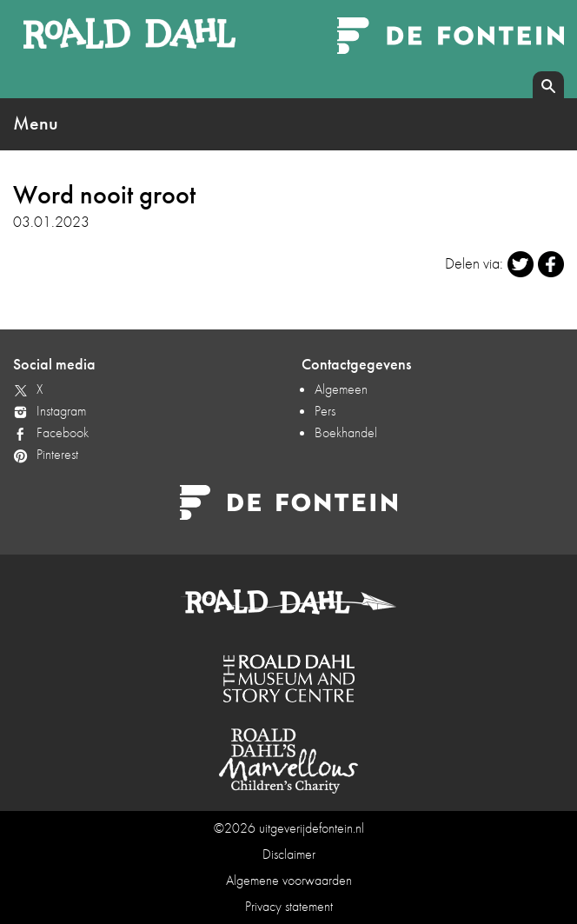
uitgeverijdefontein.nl (312, 828)
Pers (325, 411)
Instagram (61, 411)
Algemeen (341, 389)
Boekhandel (346, 432)
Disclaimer (289, 854)
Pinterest (57, 454)
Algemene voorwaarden (289, 880)
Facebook (63, 432)
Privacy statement (289, 906)
